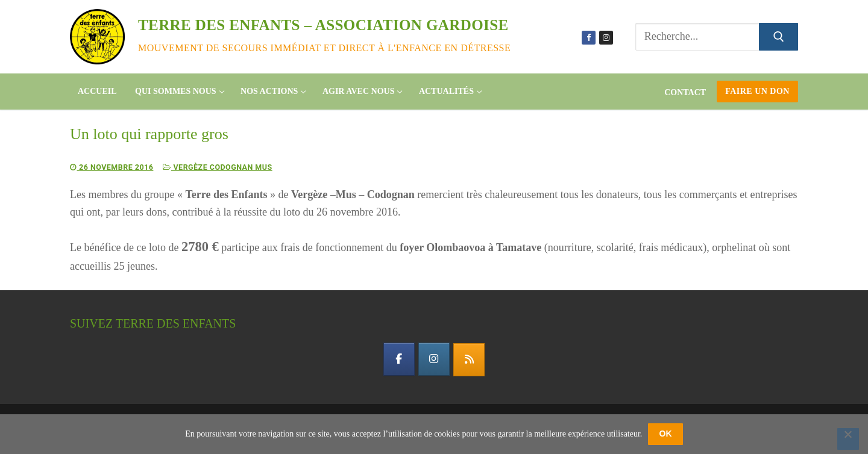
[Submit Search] (778, 37)
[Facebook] (589, 38)
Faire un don (757, 91)
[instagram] (434, 359)
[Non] (848, 439)
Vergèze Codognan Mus (223, 167)
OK (666, 434)
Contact (685, 92)
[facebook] (398, 359)
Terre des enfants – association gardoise (323, 25)
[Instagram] (606, 38)
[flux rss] (470, 360)
